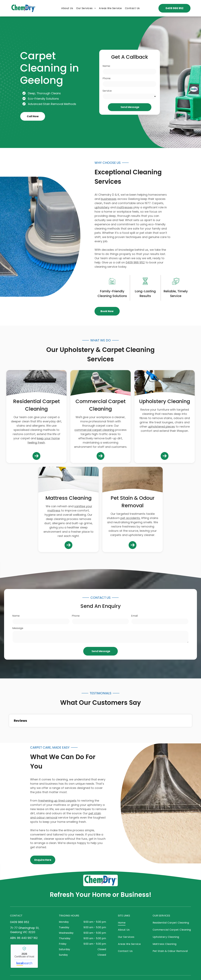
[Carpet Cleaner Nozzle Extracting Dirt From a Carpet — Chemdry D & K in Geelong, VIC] (161, 803)
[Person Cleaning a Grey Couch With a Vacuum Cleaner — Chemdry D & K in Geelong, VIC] (165, 384)
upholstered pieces (161, 427)
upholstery (102, 207)
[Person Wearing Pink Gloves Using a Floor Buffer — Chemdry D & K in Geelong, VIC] (100, 384)
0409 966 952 (135, 262)
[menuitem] (67, 8)
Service (107, 91)
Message (18, 628)
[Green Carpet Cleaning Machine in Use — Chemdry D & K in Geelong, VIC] (167, 82)
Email (134, 616)
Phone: (107, 78)
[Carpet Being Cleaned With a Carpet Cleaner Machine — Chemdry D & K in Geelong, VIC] (36, 384)
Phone (76, 616)
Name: (106, 66)
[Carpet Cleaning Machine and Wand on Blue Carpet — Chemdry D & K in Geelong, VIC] (40, 237)
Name (16, 616)
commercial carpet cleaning (94, 430)
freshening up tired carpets (57, 801)
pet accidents (130, 518)
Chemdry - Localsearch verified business (24, 956)
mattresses (125, 207)
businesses (109, 199)
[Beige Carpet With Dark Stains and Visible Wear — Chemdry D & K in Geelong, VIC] (133, 481)
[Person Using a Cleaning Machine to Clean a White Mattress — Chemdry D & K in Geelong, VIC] (68, 481)
